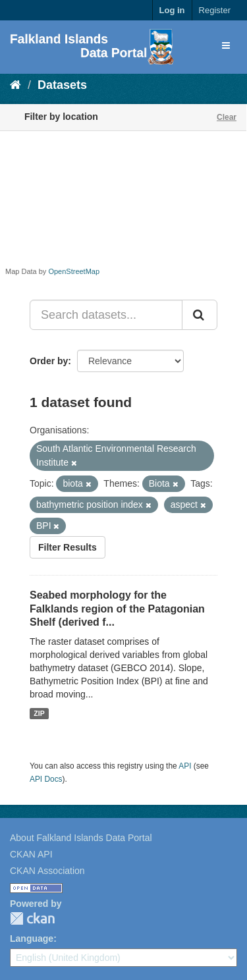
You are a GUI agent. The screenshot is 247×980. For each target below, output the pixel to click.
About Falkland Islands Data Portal (81, 838)
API (185, 766)
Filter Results (68, 547)
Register (215, 10)
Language (32, 939)
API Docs (46, 779)
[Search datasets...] (106, 315)
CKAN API (31, 854)
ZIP (39, 713)
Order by (49, 361)
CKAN (32, 918)
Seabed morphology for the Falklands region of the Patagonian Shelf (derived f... (117, 609)
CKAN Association (47, 871)
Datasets (62, 85)
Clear (227, 117)
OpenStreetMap (74, 271)
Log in (172, 10)
